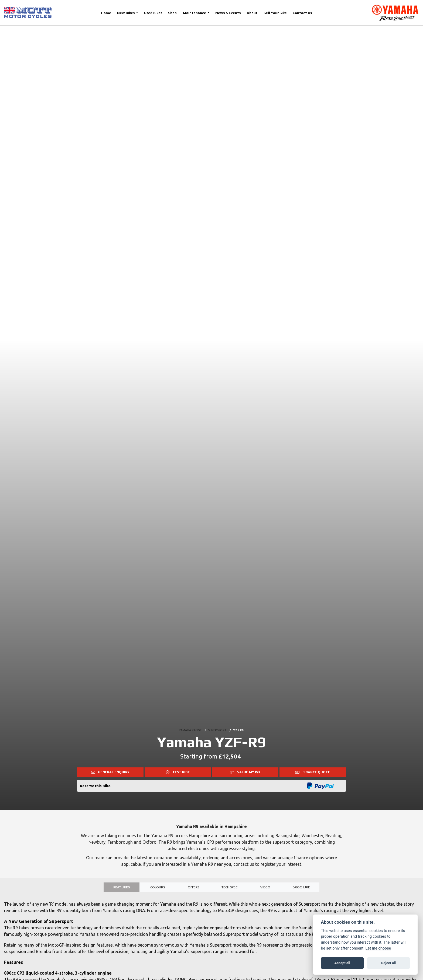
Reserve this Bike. (95, 786)
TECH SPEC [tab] (230, 889)
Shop (172, 13)
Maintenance (195, 13)
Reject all (388, 963)
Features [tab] (122, 889)
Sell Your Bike (275, 13)
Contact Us (302, 13)
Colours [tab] (158, 889)
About (252, 13)
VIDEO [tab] (265, 889)
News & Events (228, 13)
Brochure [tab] (301, 889)
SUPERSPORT (217, 724)
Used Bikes (153, 13)
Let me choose (378, 948)
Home (106, 13)
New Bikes (126, 13)
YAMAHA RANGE (190, 724)
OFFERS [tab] (193, 889)
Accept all (342, 963)
